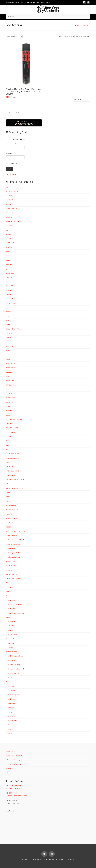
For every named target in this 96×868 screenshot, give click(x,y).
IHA (7, 450)
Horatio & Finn (10, 286)
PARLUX (9, 501)
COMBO (8, 407)
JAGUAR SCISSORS (12, 458)
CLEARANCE (10, 394)
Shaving (9, 204)
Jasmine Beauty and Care (15, 299)
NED (7, 484)
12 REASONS (10, 243)
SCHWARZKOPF (11, 209)
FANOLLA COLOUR (12, 428)
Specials (9, 734)
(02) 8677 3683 (46, 2)
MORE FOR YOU (11, 475)
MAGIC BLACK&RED (13, 471)
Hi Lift (8, 445)
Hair (7, 596)
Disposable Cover (14, 557)
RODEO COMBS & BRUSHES (15, 531)
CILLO (8, 308)
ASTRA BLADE (11, 364)
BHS (7, 376)
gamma (9, 269)
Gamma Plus (10, 213)
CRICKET (9, 196)
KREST (8, 462)
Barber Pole (13, 721)
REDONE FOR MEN (12, 518)
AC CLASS (9, 346)
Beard (8, 260)
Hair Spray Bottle (14, 553)
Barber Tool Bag (14, 665)
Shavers (11, 708)
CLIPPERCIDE (10, 398)
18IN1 (8, 342)
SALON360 (9, 200)
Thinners (11, 648)
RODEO (8, 527)
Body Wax (12, 622)
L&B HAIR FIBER (11, 467)
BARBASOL (10, 273)
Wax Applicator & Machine (17, 540)
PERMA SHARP (11, 506)
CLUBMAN (9, 402)
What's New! (10, 587)
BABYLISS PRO (11, 368)
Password (9, 154)
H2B (7, 441)
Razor (10, 678)
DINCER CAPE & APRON (14, 419)
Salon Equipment (14, 544)
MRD (7, 316)
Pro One (8, 312)
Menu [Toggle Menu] (11, 16)
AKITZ (8, 351)
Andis (8, 355)
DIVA (7, 187)
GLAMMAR (9, 437)
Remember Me (12, 164)
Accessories (10, 226)
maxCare (9, 247)
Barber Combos (14, 673)
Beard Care (13, 635)
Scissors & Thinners (12, 639)
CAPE (8, 389)
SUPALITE (9, 570)
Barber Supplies (11, 652)
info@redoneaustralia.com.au (29, 2)
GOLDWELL (10, 239)
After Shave (12, 626)
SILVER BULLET (11, 566)
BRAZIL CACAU (11, 385)
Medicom (9, 256)
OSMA (8, 497)
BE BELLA (9, 372)
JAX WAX (9, 230)
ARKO (8, 359)
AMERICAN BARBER (13, 191)
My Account (10, 751)
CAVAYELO (9, 295)
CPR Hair (9, 277)
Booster (11, 725)
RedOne (9, 264)
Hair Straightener (14, 695)
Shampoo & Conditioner (17, 613)
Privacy (9, 769)
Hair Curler (12, 699)
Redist (8, 592)
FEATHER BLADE (11, 432)
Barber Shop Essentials (16, 669)
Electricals (9, 682)
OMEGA (8, 493)
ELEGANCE (10, 424)
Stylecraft (9, 320)
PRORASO (9, 514)
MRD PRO (9, 333)
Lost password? (11, 175)
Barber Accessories (13, 221)
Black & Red (10, 381)
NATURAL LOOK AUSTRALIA (15, 480)
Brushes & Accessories (16, 604)
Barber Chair (13, 716)
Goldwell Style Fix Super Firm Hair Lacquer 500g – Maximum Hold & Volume (23, 92)
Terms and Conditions (14, 756)
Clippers (11, 686)
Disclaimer (10, 773)
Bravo (8, 252)
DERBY (8, 415)
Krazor (8, 325)
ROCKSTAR (10, 523)
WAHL (8, 583)
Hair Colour (12, 600)
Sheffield (9, 217)
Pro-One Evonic (11, 303)
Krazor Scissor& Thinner (14, 329)
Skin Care (12, 630)
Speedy (8, 234)
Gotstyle (9, 290)
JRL (7, 282)
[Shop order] (14, 36)
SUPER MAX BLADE (12, 574)
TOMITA (8, 338)
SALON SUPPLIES (11, 536)
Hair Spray (12, 549)
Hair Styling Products (16, 656)
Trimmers (12, 691)
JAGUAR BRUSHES (12, 454)
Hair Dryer (12, 703)
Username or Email (12, 144)
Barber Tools (13, 660)
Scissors (11, 643)
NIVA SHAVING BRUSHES (14, 488)
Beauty (8, 617)
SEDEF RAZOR (11, 561)
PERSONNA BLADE (12, 510)
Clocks (11, 729)
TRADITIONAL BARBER (14, 579)
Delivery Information (13, 764)
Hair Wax (12, 609)
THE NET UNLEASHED (67, 860)
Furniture (9, 712)
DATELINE (9, 411)
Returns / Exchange (13, 760)
